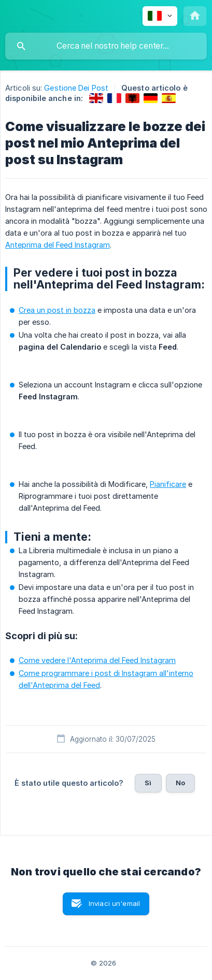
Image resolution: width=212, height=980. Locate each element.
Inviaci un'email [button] (114, 903)
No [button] (180, 783)
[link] (96, 98)
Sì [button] (148, 783)
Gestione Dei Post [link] (76, 88)
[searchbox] (106, 46)
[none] (160, 16)
